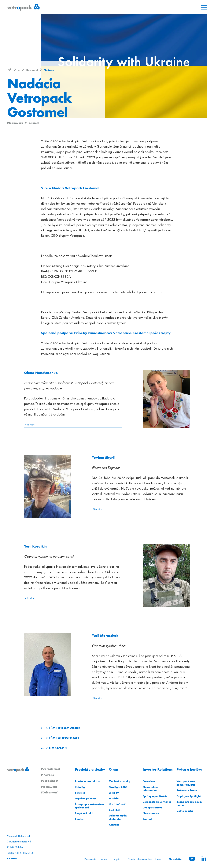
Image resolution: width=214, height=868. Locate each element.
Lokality (114, 793)
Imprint (117, 859)
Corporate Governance (157, 802)
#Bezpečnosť (49, 781)
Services (80, 793)
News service (151, 813)
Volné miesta (185, 811)
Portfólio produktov (87, 781)
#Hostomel (32, 123)
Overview (149, 781)
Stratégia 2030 (118, 787)
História (114, 798)
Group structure (152, 807)
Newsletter (176, 859)
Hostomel (32, 70)
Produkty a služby (90, 769)
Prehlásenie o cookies (95, 859)
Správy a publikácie (155, 796)
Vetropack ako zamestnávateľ (186, 783)
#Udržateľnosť (51, 769)
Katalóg (80, 787)
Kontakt (114, 825)
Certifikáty (115, 810)
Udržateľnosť (117, 804)
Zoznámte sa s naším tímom (190, 803)
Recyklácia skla (85, 813)
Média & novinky (120, 781)
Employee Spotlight (189, 796)
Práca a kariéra (189, 769)
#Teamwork (15, 123)
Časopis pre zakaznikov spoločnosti (90, 806)
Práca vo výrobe (187, 790)
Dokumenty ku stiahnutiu (118, 817)
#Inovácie (47, 775)
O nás (114, 769)
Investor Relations (158, 769)
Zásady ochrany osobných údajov (145, 859)
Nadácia (49, 70)
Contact (80, 819)
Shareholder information (150, 789)
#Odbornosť (49, 792)
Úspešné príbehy (85, 798)
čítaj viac (30, 425)
